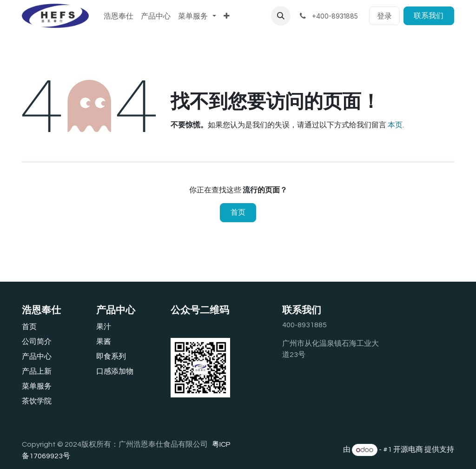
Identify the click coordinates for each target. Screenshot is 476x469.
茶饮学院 (37, 401)
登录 (384, 16)
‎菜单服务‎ (37, 386)
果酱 (104, 342)
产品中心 (37, 357)
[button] (281, 16)
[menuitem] (119, 16)
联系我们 (429, 16)
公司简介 (37, 342)
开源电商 (408, 450)
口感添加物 (115, 371)
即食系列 (111, 357)
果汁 (104, 327)
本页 (395, 125)
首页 (238, 212)
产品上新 (37, 371)
